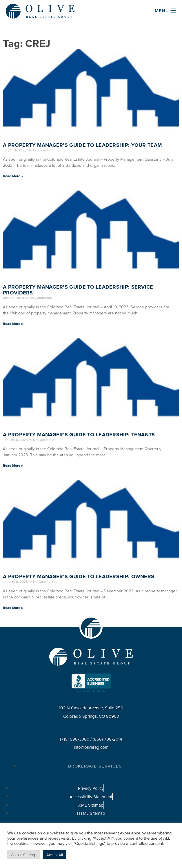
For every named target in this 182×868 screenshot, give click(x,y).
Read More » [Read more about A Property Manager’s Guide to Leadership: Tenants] (13, 466)
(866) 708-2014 (107, 739)
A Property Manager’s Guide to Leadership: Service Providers (78, 290)
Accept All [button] (55, 855)
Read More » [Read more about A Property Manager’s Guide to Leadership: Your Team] (13, 176)
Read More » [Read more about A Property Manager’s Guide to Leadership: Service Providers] (13, 324)
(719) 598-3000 (75, 739)
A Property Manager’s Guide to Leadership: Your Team (82, 145)
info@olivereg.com (91, 747)
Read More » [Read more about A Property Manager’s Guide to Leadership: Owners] (13, 608)
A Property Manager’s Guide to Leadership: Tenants (79, 435)
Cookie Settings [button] (24, 855)
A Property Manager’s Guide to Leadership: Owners (79, 576)
